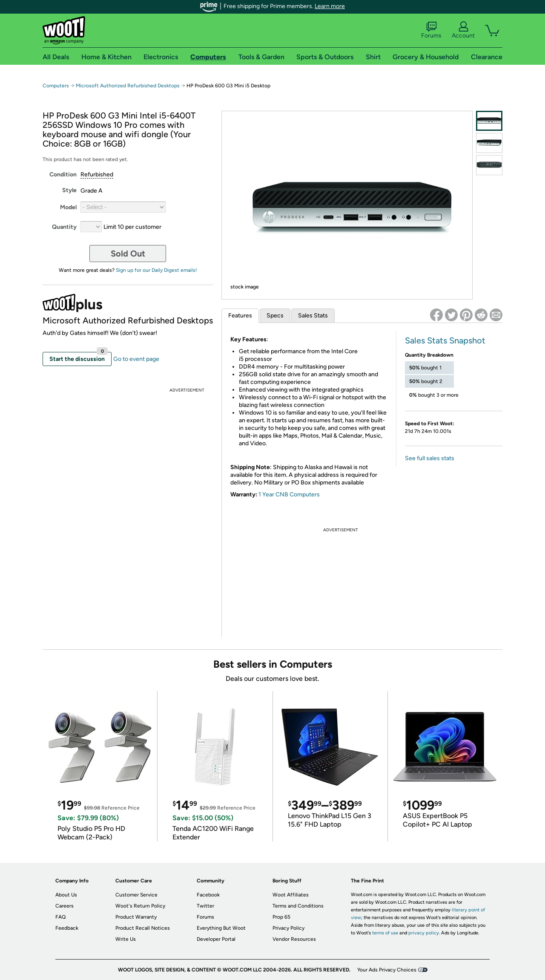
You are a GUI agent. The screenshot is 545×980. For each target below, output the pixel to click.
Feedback (67, 928)
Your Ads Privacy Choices (387, 970)
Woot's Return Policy (140, 906)
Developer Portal (216, 939)
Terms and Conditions (298, 906)
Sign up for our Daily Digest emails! (156, 270)
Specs (275, 316)
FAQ (60, 917)
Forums (431, 30)
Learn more (330, 6)
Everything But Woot (221, 928)
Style (69, 190)
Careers (65, 906)
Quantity (64, 227)
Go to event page (136, 359)
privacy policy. (424, 933)
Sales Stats (313, 316)
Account (463, 30)
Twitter (205, 906)
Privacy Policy (288, 928)
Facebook (208, 895)
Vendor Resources (294, 939)
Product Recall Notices (143, 928)
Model (68, 207)
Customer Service (136, 895)
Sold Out (128, 254)
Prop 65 (281, 917)
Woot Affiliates (291, 895)
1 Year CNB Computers (289, 494)
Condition (63, 174)
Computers (56, 86)
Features (240, 316)
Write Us (126, 939)
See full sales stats (430, 458)
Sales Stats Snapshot (445, 340)
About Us (66, 895)
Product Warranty (136, 917)
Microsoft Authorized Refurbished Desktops (128, 86)
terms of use (385, 933)
